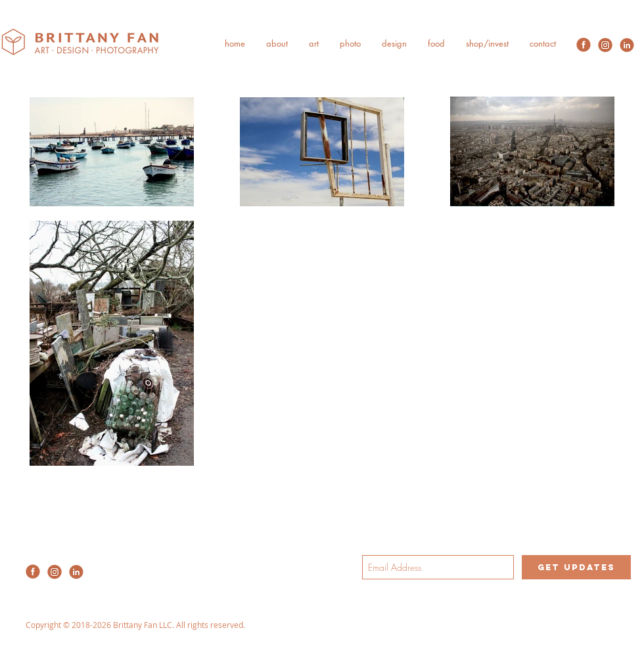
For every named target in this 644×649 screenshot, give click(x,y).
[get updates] (576, 567)
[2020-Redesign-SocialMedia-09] (627, 45)
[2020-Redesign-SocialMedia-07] (584, 45)
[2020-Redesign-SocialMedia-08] (605, 45)
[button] (277, 43)
